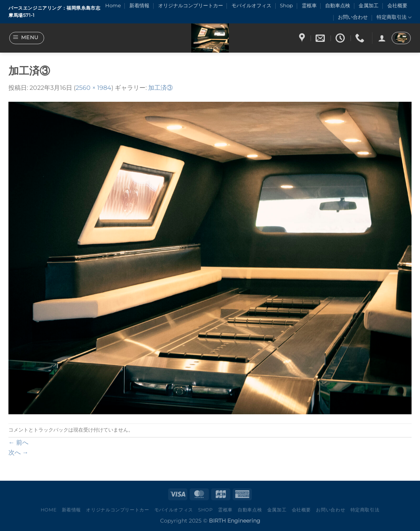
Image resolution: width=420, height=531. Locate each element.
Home (113, 6)
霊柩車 (309, 6)
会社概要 (397, 6)
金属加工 (369, 6)
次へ (18, 452)
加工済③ (160, 88)
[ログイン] (382, 38)
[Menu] (27, 38)
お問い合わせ (353, 17)
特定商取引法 (394, 17)
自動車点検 (338, 6)
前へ (18, 442)
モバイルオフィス (251, 6)
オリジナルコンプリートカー (191, 6)
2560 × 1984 (93, 88)
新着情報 (139, 6)
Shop (286, 6)
